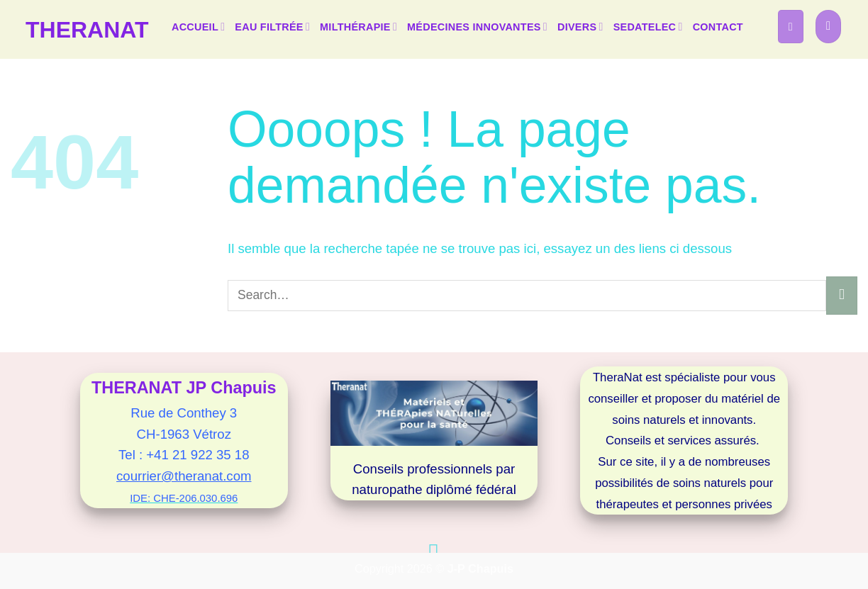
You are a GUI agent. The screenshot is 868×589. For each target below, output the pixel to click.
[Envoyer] (842, 296)
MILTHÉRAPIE (358, 27)
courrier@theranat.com (184, 476)
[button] (791, 27)
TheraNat (87, 30)
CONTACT (718, 27)
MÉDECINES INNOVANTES (477, 27)
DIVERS (580, 27)
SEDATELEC (648, 27)
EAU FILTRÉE (272, 27)
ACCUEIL (198, 27)
